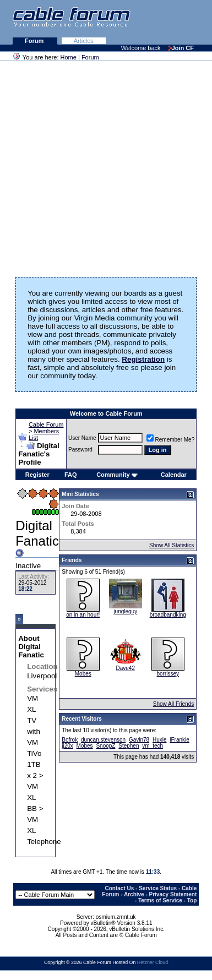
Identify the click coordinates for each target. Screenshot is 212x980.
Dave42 (126, 668)
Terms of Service (160, 900)
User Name (82, 438)
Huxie (160, 740)
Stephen (129, 746)
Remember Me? (171, 440)
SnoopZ (105, 746)
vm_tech (153, 746)
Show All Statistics (172, 545)
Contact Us (120, 888)
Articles (84, 41)
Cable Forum (46, 424)
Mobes (83, 674)
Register (37, 475)
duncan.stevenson (103, 740)
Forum (35, 41)
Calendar (174, 475)
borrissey (168, 674)
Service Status (158, 888)
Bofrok (70, 740)
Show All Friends (173, 704)
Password (80, 450)
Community (117, 475)
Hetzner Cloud (153, 962)
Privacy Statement (173, 894)
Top (192, 900)
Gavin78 (139, 740)
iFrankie (180, 740)
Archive (134, 894)
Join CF (181, 48)
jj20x (67, 746)
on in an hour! (83, 615)
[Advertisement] (103, 165)
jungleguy (125, 611)
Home (69, 57)
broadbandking (168, 615)
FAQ (71, 475)
